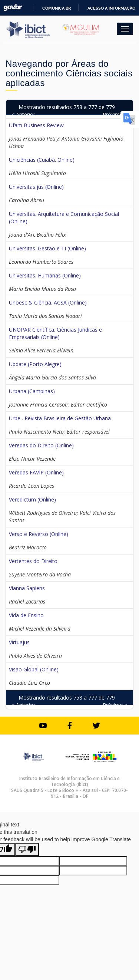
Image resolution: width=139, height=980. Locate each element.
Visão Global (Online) (34, 669)
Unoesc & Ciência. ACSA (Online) (48, 302)
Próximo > (115, 114)
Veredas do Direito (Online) (41, 445)
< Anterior (23, 114)
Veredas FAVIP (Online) (36, 472)
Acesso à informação (111, 8)
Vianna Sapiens (27, 588)
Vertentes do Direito (33, 561)
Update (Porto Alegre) (35, 364)
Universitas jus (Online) (36, 187)
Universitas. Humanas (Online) (45, 275)
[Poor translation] (27, 850)
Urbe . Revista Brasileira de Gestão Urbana (60, 418)
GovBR (13, 8)
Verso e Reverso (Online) (39, 534)
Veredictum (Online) (32, 499)
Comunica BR (57, 8)
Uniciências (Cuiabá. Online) (42, 160)
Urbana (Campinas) (32, 391)
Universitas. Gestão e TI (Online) (47, 248)
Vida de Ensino (26, 615)
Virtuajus (19, 642)
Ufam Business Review (36, 125)
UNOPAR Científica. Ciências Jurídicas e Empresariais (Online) (55, 333)
